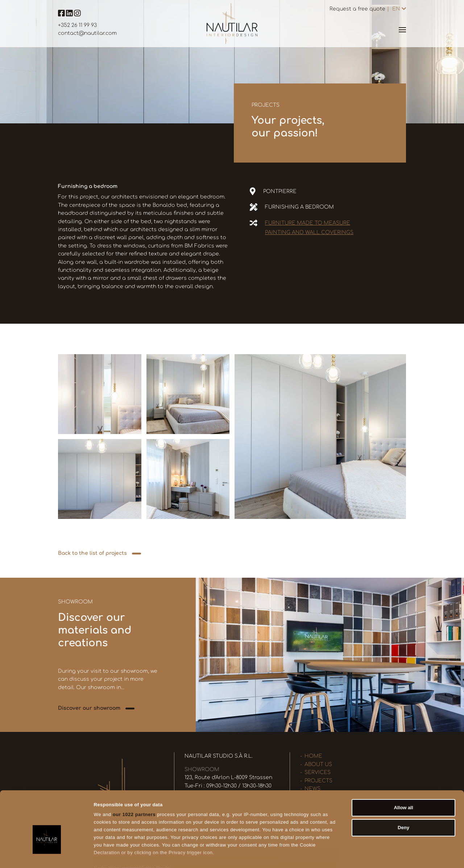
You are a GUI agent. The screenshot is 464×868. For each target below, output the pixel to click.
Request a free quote (357, 9)
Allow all (403, 768)
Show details (354, 854)
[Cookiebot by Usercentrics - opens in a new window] (47, 855)
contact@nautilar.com (87, 33)
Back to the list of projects (92, 553)
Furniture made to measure (308, 223)
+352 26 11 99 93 (77, 25)
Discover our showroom (89, 708)
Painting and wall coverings (309, 232)
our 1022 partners (134, 775)
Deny (403, 788)
